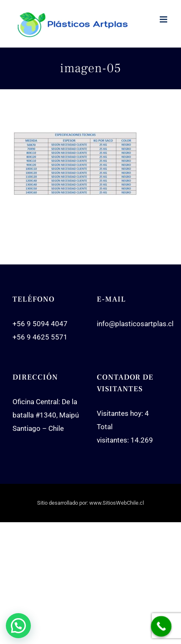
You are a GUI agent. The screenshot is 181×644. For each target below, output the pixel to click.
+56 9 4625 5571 (40, 337)
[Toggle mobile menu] (164, 19)
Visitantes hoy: (121, 413)
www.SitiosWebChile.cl (117, 503)
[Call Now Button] (161, 626)
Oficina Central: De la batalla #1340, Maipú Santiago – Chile (46, 415)
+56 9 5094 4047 (40, 324)
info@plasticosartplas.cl (135, 324)
